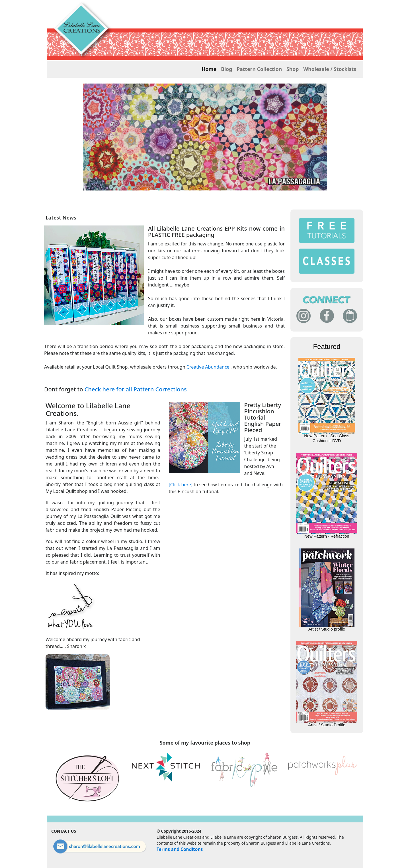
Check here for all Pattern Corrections (136, 389)
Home (209, 69)
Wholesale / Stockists (330, 69)
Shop (293, 69)
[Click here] (181, 485)
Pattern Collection (259, 69)
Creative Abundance (208, 367)
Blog (226, 69)
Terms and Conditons (180, 849)
